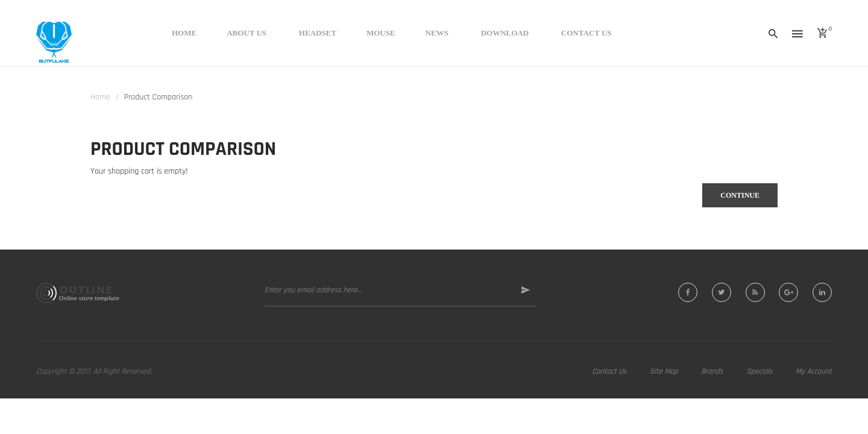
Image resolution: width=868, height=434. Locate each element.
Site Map (664, 371)
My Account (814, 371)
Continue (740, 195)
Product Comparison (159, 97)
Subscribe (519, 290)
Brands (712, 371)
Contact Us (609, 371)
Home (100, 97)
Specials (759, 371)
